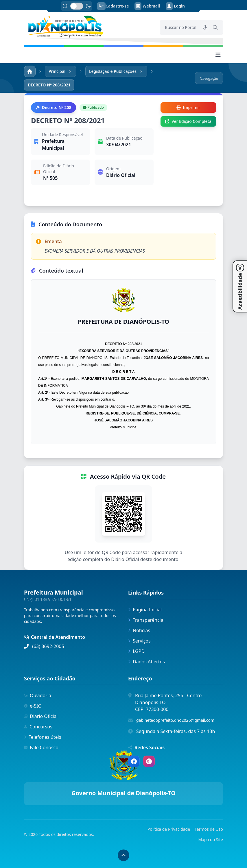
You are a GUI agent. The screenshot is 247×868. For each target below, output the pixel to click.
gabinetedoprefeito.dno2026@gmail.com (175, 720)
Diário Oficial (41, 716)
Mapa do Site (211, 840)
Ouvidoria (38, 695)
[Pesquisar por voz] (205, 27)
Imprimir (188, 107)
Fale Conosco (41, 747)
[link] (89, 27)
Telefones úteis (43, 737)
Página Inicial (145, 610)
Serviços (139, 641)
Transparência (146, 620)
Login (175, 6)
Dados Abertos (146, 662)
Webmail (147, 6)
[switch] (77, 6)
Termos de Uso (209, 829)
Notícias (139, 630)
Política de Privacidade (169, 829)
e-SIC (33, 706)
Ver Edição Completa (188, 121)
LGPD (136, 651)
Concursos (38, 727)
